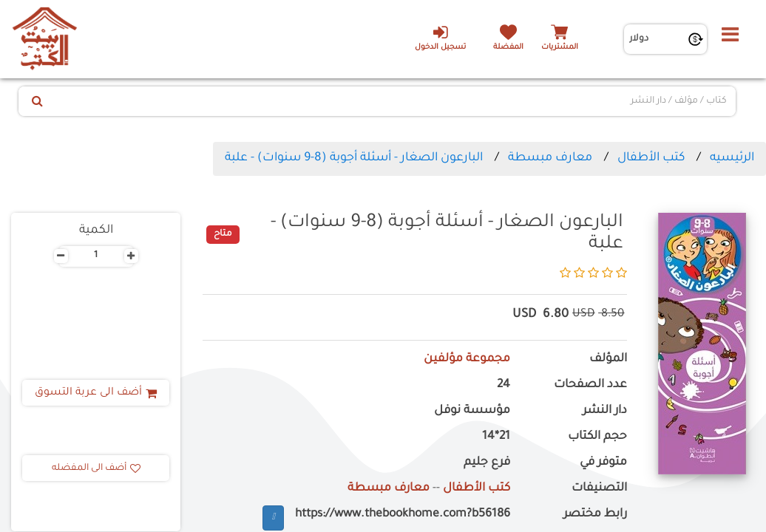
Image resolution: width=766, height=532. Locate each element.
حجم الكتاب (597, 437)
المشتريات (560, 48)
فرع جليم (487, 463)
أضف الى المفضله (96, 468)
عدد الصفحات (590, 385)
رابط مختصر (595, 515)
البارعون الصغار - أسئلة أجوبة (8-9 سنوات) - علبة (354, 158)
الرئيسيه (732, 158)
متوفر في (603, 463)
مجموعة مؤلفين (467, 359)
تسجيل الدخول (440, 38)
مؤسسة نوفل (472, 411)
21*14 (496, 437)
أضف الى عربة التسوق (96, 393)
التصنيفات (599, 489)
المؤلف (608, 359)
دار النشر (605, 411)
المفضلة (508, 48)
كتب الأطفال (651, 158)
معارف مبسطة (550, 158)
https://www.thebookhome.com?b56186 (403, 515)
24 (504, 385)
